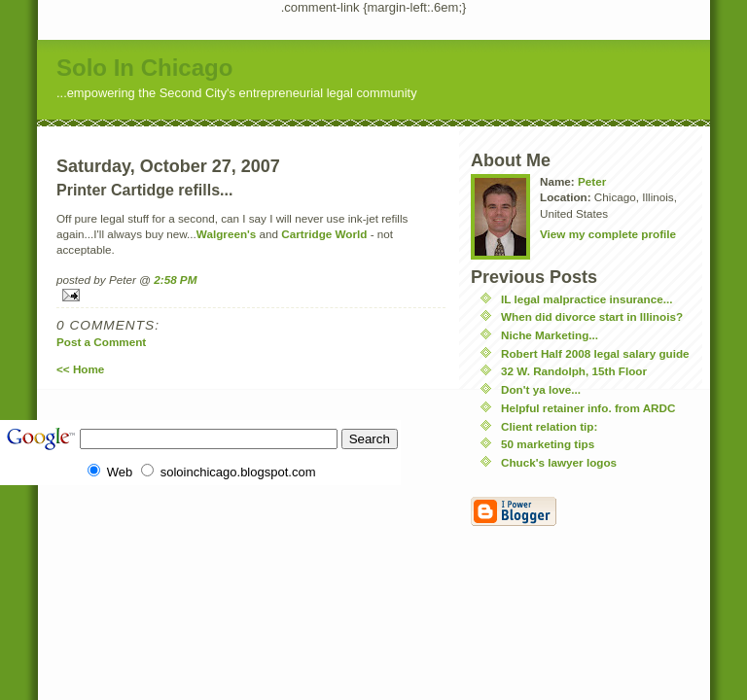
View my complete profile (608, 234)
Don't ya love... (541, 389)
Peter (592, 181)
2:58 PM (175, 280)
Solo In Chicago (144, 68)
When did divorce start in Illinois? (592, 316)
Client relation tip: (549, 426)
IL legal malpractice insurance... (587, 299)
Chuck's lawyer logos (559, 462)
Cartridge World (324, 234)
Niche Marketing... (550, 335)
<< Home (80, 369)
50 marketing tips (548, 444)
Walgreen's (226, 234)
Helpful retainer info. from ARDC (588, 408)
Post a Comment (101, 342)
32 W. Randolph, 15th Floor (574, 371)
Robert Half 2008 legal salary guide (595, 353)
